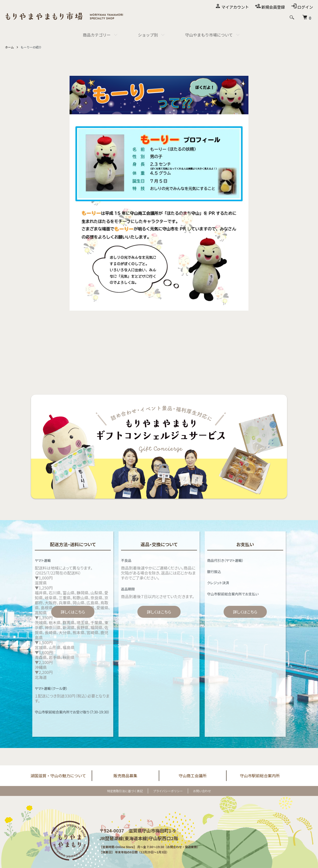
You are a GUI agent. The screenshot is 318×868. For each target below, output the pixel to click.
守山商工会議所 (193, 776)
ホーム (9, 47)
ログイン (305, 7)
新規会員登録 (273, 7)
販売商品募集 (125, 776)
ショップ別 (148, 35)
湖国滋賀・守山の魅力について (58, 776)
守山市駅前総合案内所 (260, 776)
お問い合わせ (202, 791)
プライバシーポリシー (168, 791)
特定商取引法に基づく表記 (125, 791)
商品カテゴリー (97, 35)
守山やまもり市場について (209, 35)
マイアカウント (235, 7)
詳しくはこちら (73, 612)
